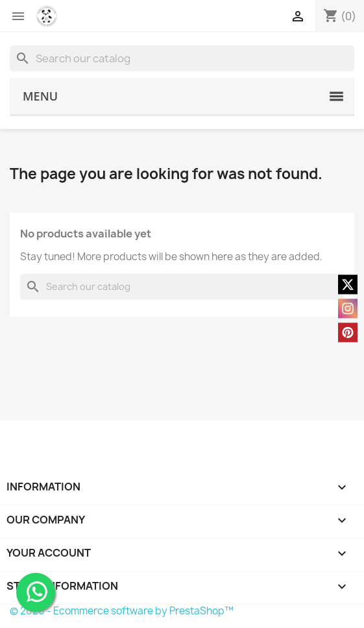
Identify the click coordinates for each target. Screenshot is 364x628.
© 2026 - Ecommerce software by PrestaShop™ (122, 611)
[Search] (182, 58)
